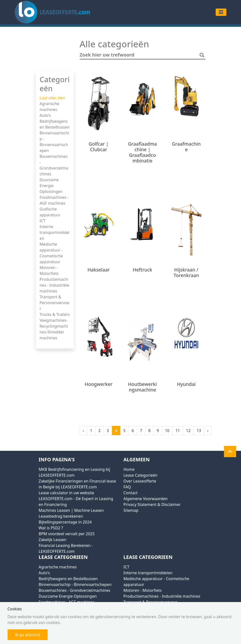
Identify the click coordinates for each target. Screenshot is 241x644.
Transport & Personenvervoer (55, 303)
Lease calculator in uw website (67, 493)
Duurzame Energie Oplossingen (51, 186)
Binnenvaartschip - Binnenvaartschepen (75, 584)
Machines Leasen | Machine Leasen (71, 510)
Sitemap (131, 510)
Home (129, 469)
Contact (131, 493)
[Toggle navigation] (221, 12)
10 (167, 431)
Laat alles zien (53, 98)
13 (199, 431)
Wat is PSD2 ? (51, 528)
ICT (43, 221)
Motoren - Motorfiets (143, 590)
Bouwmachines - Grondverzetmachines (75, 590)
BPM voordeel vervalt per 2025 (67, 534)
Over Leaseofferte (140, 481)
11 (178, 431)
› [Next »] (208, 431)
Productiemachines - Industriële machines (54, 285)
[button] (230, 452)
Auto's (45, 115)
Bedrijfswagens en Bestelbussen (68, 579)
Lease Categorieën (140, 475)
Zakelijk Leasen (53, 540)
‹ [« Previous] (83, 431)
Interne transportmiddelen (55, 232)
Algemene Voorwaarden (146, 499)
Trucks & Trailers (55, 314)
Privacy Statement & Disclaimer (152, 504)
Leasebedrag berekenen (61, 516)
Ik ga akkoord (27, 635)
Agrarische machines (58, 567)
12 (188, 431)
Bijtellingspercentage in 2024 (65, 522)
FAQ (127, 487)
